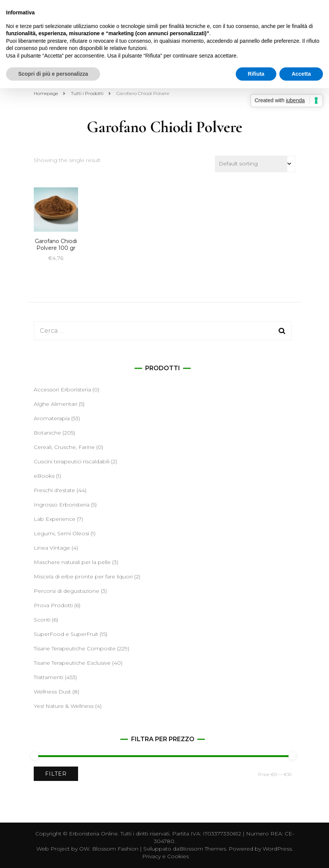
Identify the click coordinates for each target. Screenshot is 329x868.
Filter (56, 774)
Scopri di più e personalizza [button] (53, 74)
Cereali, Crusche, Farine (64, 447)
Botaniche (47, 433)
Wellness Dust (52, 692)
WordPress (277, 849)
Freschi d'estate (54, 490)
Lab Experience (55, 519)
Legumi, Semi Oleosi (61, 533)
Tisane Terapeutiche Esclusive (72, 663)
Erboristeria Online (93, 834)
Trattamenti (49, 677)
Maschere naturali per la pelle (72, 562)
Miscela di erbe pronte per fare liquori (83, 577)
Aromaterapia (52, 418)
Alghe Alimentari (56, 404)
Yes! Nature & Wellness (64, 706)
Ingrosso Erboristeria (62, 505)
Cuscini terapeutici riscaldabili (72, 461)
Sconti (42, 620)
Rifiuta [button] (256, 74)
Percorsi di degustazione (67, 591)
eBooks (44, 476)
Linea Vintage (52, 548)
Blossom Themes (203, 849)
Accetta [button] (301, 74)
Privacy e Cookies (165, 856)
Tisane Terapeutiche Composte (75, 648)
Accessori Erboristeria (62, 390)
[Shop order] (255, 164)
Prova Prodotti (53, 605)
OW (84, 849)
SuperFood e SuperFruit (66, 634)
